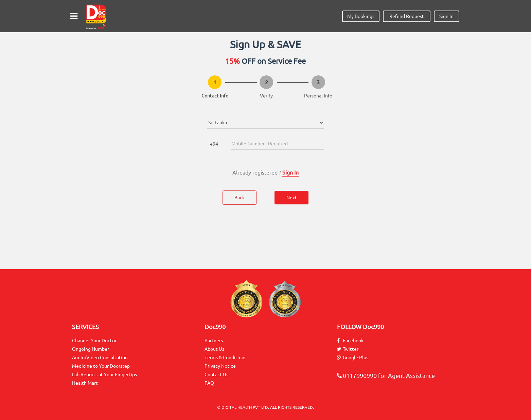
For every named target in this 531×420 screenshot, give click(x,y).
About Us (214, 349)
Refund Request (407, 16)
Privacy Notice (220, 366)
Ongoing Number (91, 349)
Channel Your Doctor (94, 341)
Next (292, 198)
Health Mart (85, 383)
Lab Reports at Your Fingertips (104, 375)
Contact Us (216, 375)
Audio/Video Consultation (100, 358)
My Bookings (361, 16)
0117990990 (357, 376)
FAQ (209, 383)
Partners (214, 341)
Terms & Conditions (225, 358)
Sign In (446, 16)
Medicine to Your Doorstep (101, 366)
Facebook (350, 341)
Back (240, 198)
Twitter (348, 349)
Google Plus (353, 358)
